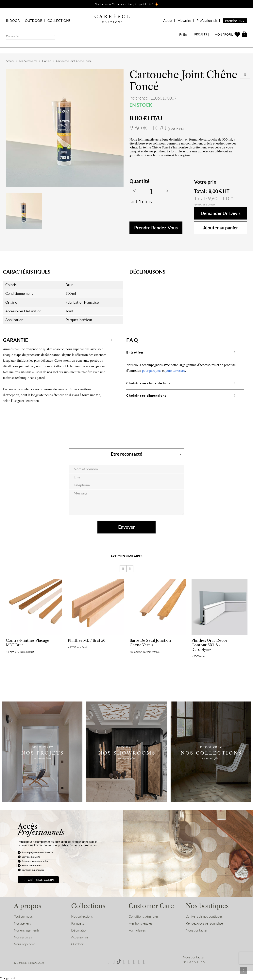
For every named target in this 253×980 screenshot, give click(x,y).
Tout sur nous (23, 916)
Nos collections (82, 916)
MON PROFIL (224, 35)
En (185, 35)
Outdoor (77, 944)
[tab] (62, 340)
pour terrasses (175, 371)
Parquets (78, 923)
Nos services (23, 937)
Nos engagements (27, 930)
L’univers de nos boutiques (204, 916)
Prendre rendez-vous (156, 228)
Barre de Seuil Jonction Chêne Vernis (150, 643)
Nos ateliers (22, 923)
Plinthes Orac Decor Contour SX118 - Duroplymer (209, 645)
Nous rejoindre (25, 944)
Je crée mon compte (40, 880)
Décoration (79, 930)
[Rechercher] (31, 36)
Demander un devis (221, 213)
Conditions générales (143, 916)
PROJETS (201, 34)
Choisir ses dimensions (146, 395)
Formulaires (137, 930)
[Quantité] (151, 192)
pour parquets (152, 371)
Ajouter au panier (221, 228)
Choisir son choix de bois (148, 383)
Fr (181, 35)
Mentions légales (140, 923)
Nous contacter (197, 930)
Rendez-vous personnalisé (204, 923)
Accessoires (80, 937)
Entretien (135, 352)
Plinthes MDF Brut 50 (87, 640)
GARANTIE (15, 340)
